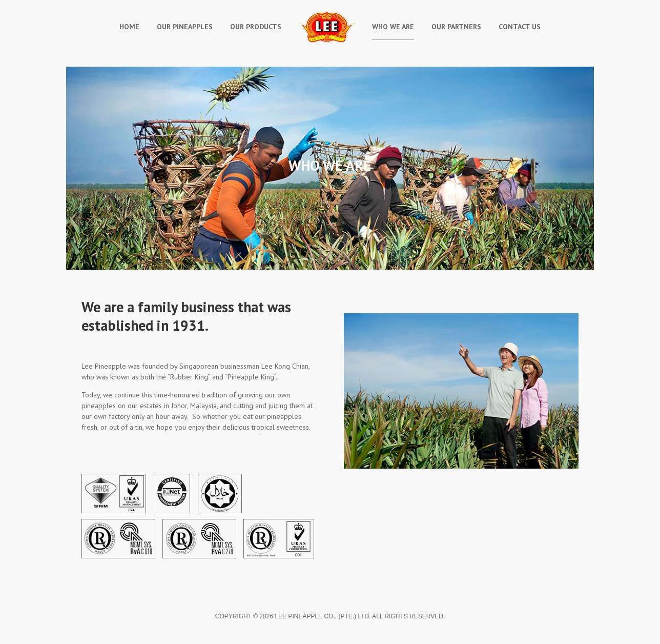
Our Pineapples (185, 27)
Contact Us (520, 27)
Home (129, 27)
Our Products (256, 27)
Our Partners (456, 27)
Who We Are (393, 27)
